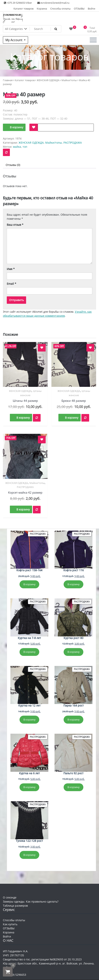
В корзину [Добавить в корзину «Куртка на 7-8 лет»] (29, 652)
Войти (91, 9)
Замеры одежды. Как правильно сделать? (31, 901)
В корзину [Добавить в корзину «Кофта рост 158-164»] (29, 584)
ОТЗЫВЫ (79, 9)
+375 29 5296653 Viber (18, 3)
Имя (11, 269)
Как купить (10, 924)
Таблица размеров (15, 906)
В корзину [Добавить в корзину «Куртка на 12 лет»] (29, 720)
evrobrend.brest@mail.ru (53, 3)
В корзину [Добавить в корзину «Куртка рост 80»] (74, 652)
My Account (14, 40)
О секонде (10, 897)
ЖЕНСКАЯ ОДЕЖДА (48, 80)
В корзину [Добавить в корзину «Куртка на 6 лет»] (29, 787)
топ (25, 147)
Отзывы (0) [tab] (13, 165)
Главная (8, 80)
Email (12, 284)
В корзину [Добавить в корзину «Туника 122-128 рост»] (29, 855)
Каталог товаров (23, 9)
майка (17, 147)
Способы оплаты (60, 9)
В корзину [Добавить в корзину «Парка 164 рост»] (74, 720)
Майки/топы (69, 80)
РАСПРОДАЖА (73, 143)
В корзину (17, 127)
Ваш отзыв (15, 225)
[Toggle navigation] (93, 40)
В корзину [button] (23, 418)
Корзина (42, 9)
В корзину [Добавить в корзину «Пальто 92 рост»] (74, 787)
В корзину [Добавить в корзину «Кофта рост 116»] (74, 584)
